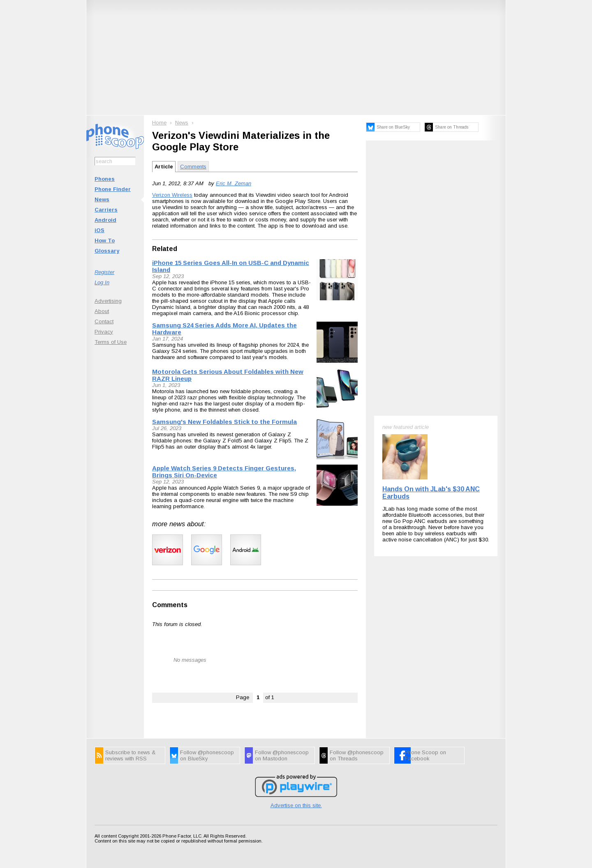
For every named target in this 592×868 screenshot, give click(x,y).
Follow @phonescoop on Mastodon (282, 755)
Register (104, 272)
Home (159, 123)
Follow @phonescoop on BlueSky (207, 755)
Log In (102, 282)
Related (165, 249)
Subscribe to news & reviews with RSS (130, 755)
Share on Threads (452, 127)
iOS (99, 230)
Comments (193, 167)
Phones (105, 179)
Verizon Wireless (172, 195)
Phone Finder (113, 189)
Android (105, 220)
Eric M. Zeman (234, 183)
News (102, 199)
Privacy (104, 332)
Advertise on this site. (296, 805)
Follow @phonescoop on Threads (357, 755)
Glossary (107, 251)
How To (105, 241)
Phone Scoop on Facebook (425, 755)
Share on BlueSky (393, 127)
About (102, 311)
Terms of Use (111, 342)
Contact (104, 321)
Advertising (108, 301)
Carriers (106, 210)
